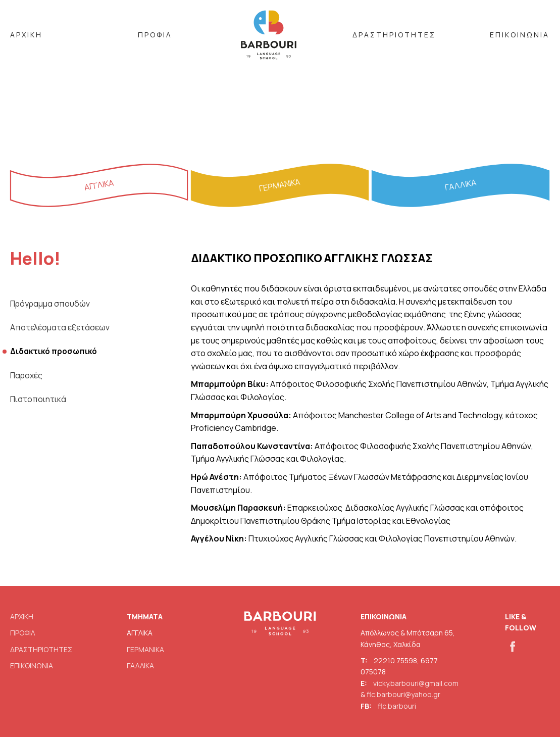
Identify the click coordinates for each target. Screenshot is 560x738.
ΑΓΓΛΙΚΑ (140, 634)
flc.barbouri (397, 706)
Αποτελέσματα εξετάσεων (60, 328)
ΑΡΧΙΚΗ (26, 35)
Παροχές (27, 377)
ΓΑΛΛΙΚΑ (140, 667)
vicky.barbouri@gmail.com (416, 684)
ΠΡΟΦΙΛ (155, 35)
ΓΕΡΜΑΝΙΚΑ (145, 650)
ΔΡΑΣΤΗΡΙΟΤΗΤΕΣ (394, 35)
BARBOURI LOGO (269, 36)
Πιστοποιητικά (39, 401)
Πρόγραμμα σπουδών (51, 305)
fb (508, 645)
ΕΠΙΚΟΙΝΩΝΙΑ (520, 35)
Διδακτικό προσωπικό (56, 353)
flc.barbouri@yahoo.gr (403, 695)
